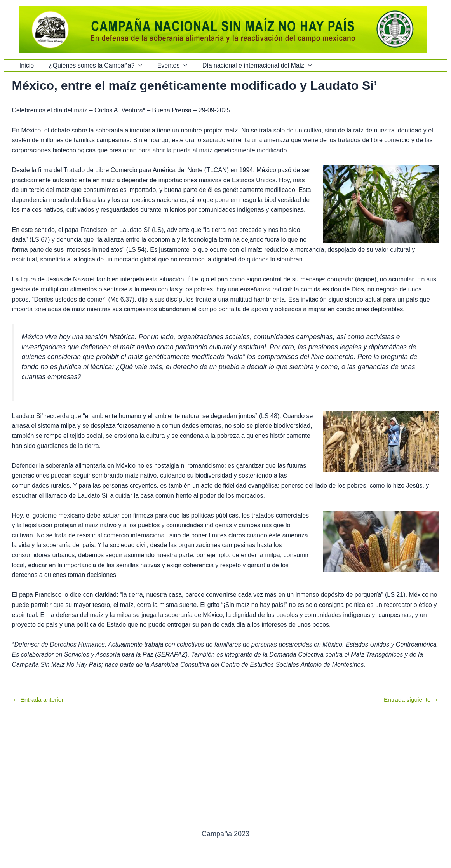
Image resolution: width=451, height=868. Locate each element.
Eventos (166, 66)
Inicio (25, 65)
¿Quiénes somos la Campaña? (92, 66)
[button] (134, 66)
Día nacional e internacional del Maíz (248, 66)
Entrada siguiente (410, 700)
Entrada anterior (39, 700)
